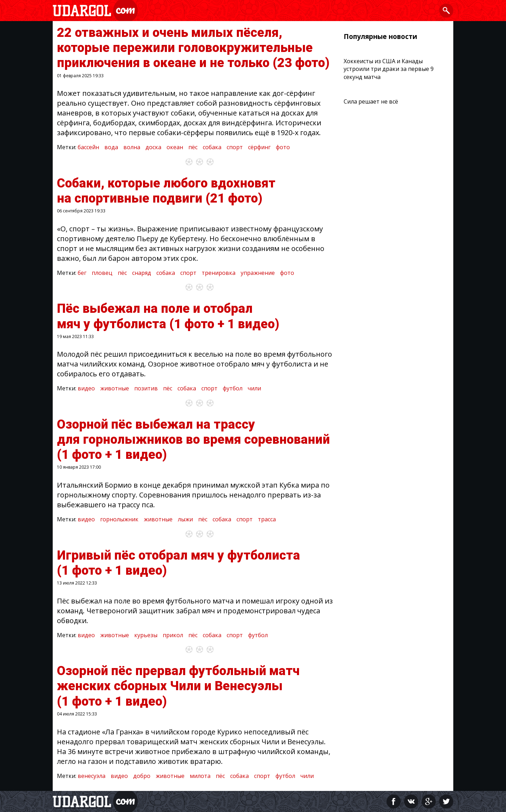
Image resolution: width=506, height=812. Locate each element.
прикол (173, 635)
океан (175, 147)
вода (111, 147)
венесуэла (92, 776)
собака (212, 147)
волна (132, 147)
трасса (267, 519)
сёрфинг (259, 147)
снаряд (142, 273)
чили (254, 388)
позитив (146, 388)
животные (115, 388)
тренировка (219, 273)
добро (142, 776)
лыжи (185, 519)
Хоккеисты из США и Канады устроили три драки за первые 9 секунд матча (389, 69)
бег (82, 273)
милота (200, 776)
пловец (102, 273)
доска (153, 147)
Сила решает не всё (371, 101)
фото (283, 147)
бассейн (88, 147)
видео (86, 388)
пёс (193, 147)
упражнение (258, 273)
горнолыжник (119, 519)
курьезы (146, 635)
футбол (233, 388)
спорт (235, 147)
